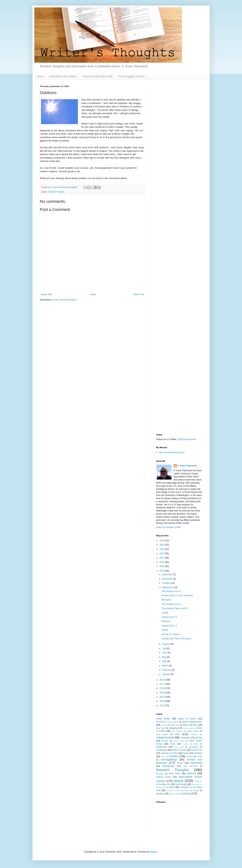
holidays (198, 753)
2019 (162, 571)
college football (165, 737)
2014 (162, 697)
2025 (162, 545)
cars (177, 734)
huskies (174, 756)
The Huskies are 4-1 (171, 591)
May (164, 657)
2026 (162, 541)
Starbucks (198, 781)
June (165, 653)
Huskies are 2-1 (169, 617)
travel (171, 787)
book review (193, 731)
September (168, 587)
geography (193, 747)
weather (160, 794)
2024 (162, 549)
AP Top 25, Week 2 (171, 634)
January (166, 674)
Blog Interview (190, 725)
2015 (162, 693)
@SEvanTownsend (186, 439)
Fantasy (165, 741)
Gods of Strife (179, 750)
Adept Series (163, 719)
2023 (162, 553)
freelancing (162, 747)
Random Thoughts (56, 192)
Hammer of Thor (169, 753)
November (168, 579)
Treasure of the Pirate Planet (178, 790)
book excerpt (188, 728)
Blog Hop (175, 725)
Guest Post (197, 750)
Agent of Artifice (187, 719)
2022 (162, 558)
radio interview (190, 766)
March (165, 666)
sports (179, 781)
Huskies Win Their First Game (176, 639)
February (167, 670)
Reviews (160, 774)
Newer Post (47, 294)
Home (40, 76)
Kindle (200, 756)
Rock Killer (174, 774)
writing (186, 794)
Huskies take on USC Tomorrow (177, 596)
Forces (185, 744)
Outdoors (166, 621)
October (166, 583)
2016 (162, 688)
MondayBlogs (169, 760)
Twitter (196, 790)
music (180, 763)
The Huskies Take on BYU (174, 608)
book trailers (162, 734)
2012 (162, 706)
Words (165, 630)
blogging (173, 728)
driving (199, 738)
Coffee (165, 613)
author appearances (192, 722)
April (165, 661)
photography (168, 766)
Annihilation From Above (167, 722)
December (168, 574)
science (192, 773)
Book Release (177, 731)
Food (173, 744)
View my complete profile (168, 527)
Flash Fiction (179, 741)
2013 (162, 701)
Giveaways (162, 750)
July (164, 648)
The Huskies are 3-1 (171, 604)
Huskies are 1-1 (169, 626)
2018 (162, 680)
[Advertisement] (179, 140)
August (166, 644)
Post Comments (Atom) (65, 300)
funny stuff (179, 747)
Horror (163, 757)
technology (181, 784)
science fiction (164, 777)
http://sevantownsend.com (172, 452)
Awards (164, 725)
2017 (162, 684)
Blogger (154, 852)
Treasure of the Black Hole (97, 76)
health (186, 753)
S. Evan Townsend (187, 466)
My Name (166, 600)
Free (196, 744)
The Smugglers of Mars (131, 76)
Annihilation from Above (63, 76)
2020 (162, 566)
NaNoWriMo (196, 763)
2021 (162, 562)
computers (185, 738)
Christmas (194, 734)
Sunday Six (165, 784)
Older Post (139, 294)
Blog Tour (161, 728)
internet (190, 756)
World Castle (174, 794)
